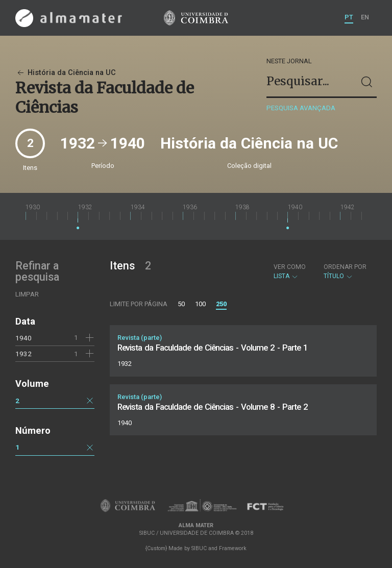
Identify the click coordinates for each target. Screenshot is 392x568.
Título (345, 271)
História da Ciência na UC (66, 73)
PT (349, 17)
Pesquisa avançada (301, 108)
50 (181, 304)
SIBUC (199, 548)
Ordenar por (345, 267)
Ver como (290, 267)
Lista (290, 271)
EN (365, 17)
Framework (233, 548)
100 (200, 304)
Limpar (27, 294)
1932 (23, 354)
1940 (23, 338)
